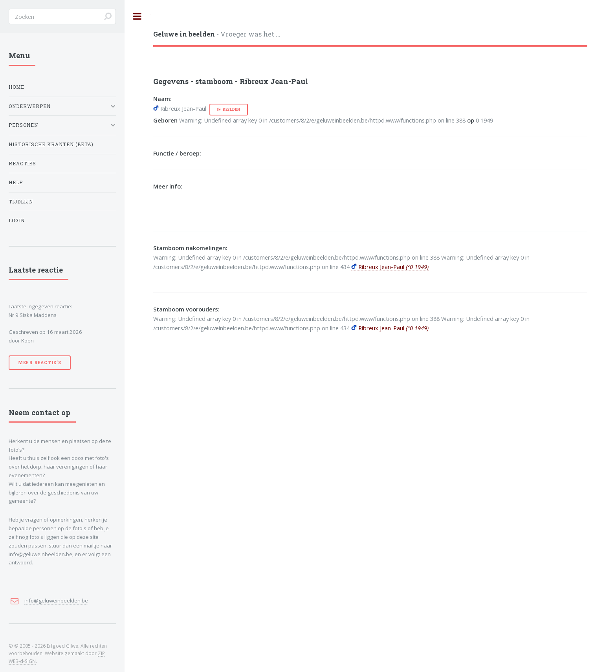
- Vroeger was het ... (217, 34)
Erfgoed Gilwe (62, 646)
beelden (232, 109)
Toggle (137, 16)
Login (17, 221)
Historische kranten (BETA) (51, 144)
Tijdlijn (21, 202)
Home (16, 87)
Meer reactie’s (40, 363)
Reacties (22, 164)
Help (16, 182)
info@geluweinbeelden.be (56, 601)
